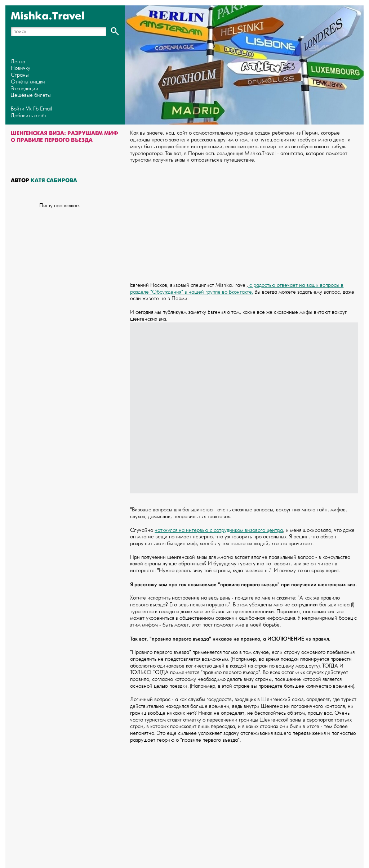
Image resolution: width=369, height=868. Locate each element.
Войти (18, 109)
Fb (36, 109)
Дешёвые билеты (31, 95)
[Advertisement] (244, 220)
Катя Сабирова (54, 180)
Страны (20, 75)
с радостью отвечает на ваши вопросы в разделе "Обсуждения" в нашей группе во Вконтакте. (237, 289)
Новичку (21, 68)
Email (46, 109)
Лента (18, 62)
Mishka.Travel (48, 16)
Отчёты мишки (28, 82)
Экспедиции (25, 89)
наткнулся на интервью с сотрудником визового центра (219, 530)
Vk (29, 109)
